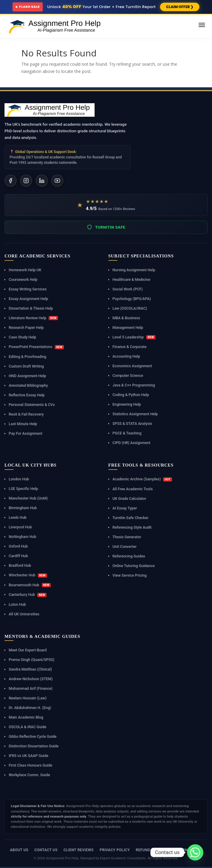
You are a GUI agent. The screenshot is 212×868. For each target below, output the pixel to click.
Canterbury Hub (28, 595)
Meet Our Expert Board (28, 650)
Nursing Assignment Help (134, 270)
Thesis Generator (127, 537)
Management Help (128, 327)
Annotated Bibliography (28, 385)
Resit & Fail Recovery (26, 414)
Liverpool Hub (20, 527)
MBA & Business (126, 318)
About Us (19, 850)
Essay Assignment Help (29, 299)
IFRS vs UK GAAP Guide (29, 756)
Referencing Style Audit (132, 527)
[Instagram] (26, 181)
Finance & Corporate (130, 347)
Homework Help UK (25, 270)
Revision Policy (186, 850)
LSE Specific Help (23, 489)
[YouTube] (57, 181)
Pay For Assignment (26, 433)
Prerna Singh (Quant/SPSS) (32, 660)
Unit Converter (125, 547)
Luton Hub (17, 604)
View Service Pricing (130, 575)
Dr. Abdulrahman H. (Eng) (30, 708)
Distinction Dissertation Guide (34, 746)
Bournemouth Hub (30, 585)
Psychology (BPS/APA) (132, 299)
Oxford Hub (18, 546)
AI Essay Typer (125, 508)
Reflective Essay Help (27, 395)
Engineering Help (127, 404)
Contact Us (46, 850)
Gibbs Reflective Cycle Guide (33, 736)
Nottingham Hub (23, 537)
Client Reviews (78, 850)
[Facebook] (11, 181)
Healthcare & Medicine (132, 279)
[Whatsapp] (195, 852)
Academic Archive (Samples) (142, 479)
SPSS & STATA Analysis (133, 423)
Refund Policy (150, 850)
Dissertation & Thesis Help (31, 308)
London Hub (19, 479)
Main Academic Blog (26, 717)
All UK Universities (24, 614)
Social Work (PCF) (128, 289)
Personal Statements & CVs (32, 405)
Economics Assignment (132, 366)
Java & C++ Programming (134, 385)
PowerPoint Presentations (36, 347)
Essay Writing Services (28, 289)
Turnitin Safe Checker (131, 518)
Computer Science (128, 375)
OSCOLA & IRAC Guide (28, 727)
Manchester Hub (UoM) (28, 498)
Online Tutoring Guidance (134, 566)
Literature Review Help (33, 318)
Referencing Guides (129, 556)
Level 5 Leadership (134, 337)
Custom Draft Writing (26, 366)
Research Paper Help (26, 327)
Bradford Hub (20, 565)
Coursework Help (23, 279)
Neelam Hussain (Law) (28, 698)
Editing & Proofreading (28, 357)
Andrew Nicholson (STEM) (31, 679)
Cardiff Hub (18, 556)
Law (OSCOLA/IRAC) (130, 308)
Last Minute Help (23, 424)
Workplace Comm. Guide (29, 775)
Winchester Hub (28, 575)
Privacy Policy (115, 850)
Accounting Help (127, 356)
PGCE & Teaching (127, 433)
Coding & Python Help (131, 395)
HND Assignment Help (27, 376)
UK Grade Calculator (130, 499)
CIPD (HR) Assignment (132, 443)
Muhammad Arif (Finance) (31, 688)
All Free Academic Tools (133, 489)
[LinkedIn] (42, 181)
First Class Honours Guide (31, 765)
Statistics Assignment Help (135, 414)
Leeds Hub (18, 517)
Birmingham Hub (23, 508)
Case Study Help (23, 337)
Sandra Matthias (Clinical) (30, 669)
